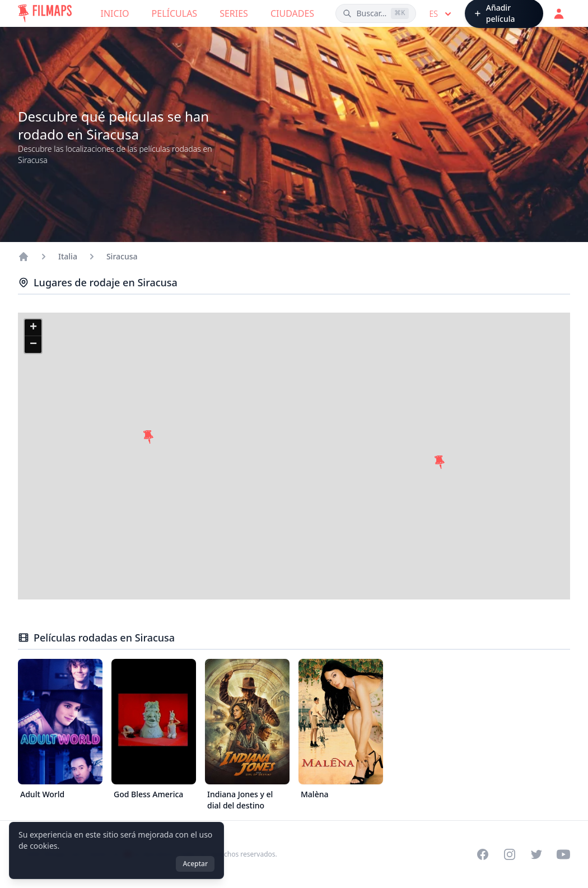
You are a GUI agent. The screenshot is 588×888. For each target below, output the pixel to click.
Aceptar (195, 864)
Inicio (115, 13)
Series (234, 13)
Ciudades (292, 13)
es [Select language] (442, 14)
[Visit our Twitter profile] (536, 854)
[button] (148, 437)
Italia (68, 256)
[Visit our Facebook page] (483, 854)
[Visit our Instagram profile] (510, 854)
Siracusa (122, 256)
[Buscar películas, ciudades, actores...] (375, 13)
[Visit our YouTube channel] (563, 854)
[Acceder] (559, 13)
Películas (175, 13)
